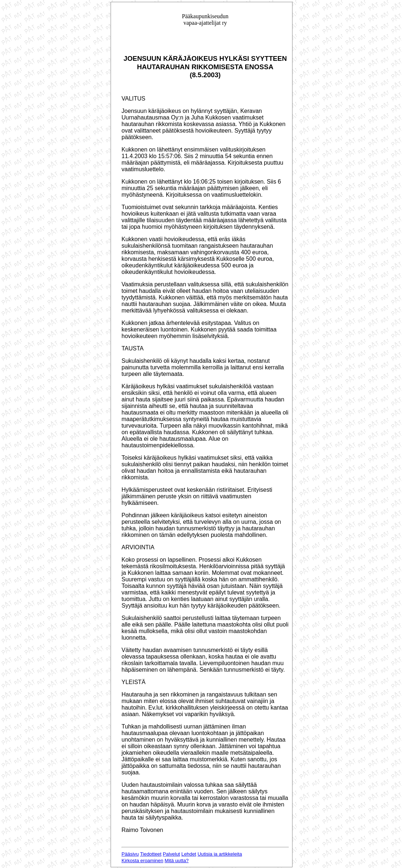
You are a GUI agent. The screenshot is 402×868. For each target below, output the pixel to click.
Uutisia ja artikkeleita (220, 854)
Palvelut (171, 854)
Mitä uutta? (177, 861)
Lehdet (189, 854)
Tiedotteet (151, 854)
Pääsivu (130, 854)
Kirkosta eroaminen (142, 861)
